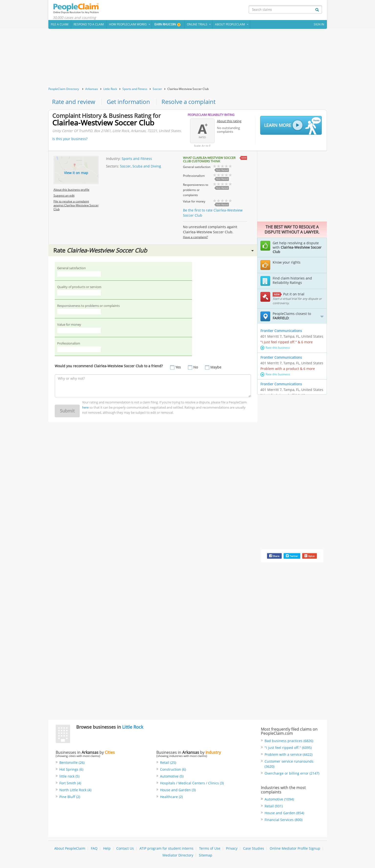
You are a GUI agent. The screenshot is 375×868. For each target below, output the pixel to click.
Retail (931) (274, 806)
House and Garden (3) (178, 790)
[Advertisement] (188, 58)
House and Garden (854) (284, 813)
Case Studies (254, 848)
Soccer (157, 89)
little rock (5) (69, 776)
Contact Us (125, 848)
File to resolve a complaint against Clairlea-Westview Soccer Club (76, 205)
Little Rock (110, 89)
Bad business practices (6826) (289, 741)
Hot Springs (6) (71, 769)
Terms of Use (210, 848)
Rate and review (74, 102)
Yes (178, 367)
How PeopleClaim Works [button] (128, 24)
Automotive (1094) (279, 799)
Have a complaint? (195, 237)
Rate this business (275, 348)
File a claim (60, 24)
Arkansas (92, 89)
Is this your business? (70, 139)
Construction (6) (173, 769)
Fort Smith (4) (70, 783)
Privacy (232, 848)
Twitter (292, 556)
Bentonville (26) (72, 762)
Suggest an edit (64, 195)
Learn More (292, 126)
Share (274, 556)
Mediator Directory (178, 855)
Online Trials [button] (197, 24)
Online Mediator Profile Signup (295, 848)
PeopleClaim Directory (64, 89)
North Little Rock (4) (75, 790)
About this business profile (71, 190)
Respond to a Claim (89, 24)
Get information (128, 102)
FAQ (94, 848)
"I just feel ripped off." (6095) (288, 748)
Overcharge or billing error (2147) (292, 773)
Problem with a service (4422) (289, 754)
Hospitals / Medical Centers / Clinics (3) (192, 783)
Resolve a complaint (188, 102)
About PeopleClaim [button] (230, 24)
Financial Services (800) (284, 820)
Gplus (310, 556)
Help (107, 848)
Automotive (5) (172, 776)
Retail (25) (168, 762)
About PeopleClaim (70, 848)
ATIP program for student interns (166, 848)
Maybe (216, 367)
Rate (153, 250)
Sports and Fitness (135, 89)
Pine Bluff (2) (70, 797)
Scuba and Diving (147, 166)
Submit (67, 411)
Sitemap (206, 855)
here (85, 407)
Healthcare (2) (171, 797)
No (196, 367)
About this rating (229, 121)
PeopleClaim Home (76, 9)
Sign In (319, 24)
